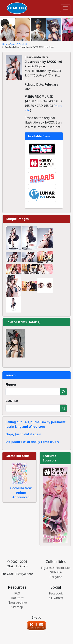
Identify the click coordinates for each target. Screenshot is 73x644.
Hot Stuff (17, 598)
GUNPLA (12, 401)
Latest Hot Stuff (17, 456)
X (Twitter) (56, 598)
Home (5, 44)
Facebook (56, 593)
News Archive (17, 602)
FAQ (17, 593)
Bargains (56, 577)
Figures (11, 384)
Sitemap (17, 607)
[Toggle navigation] (65, 8)
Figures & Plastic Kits (19, 44)
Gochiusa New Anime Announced (21, 493)
